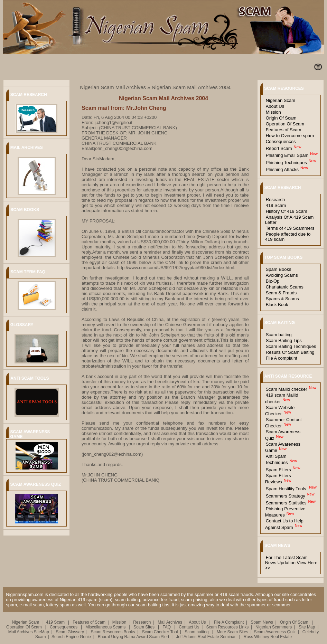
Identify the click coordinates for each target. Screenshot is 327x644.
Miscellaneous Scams (106, 627)
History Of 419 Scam (287, 211)
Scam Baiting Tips (284, 340)
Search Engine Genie (71, 637)
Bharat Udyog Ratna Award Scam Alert (134, 637)
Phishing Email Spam (287, 155)
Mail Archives (170, 622)
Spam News (262, 622)
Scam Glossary (70, 632)
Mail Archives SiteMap (29, 632)
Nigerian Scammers (274, 627)
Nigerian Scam (281, 100)
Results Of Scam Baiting (290, 352)
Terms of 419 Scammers (290, 228)
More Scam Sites (232, 632)
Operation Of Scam (285, 124)
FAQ (167, 627)
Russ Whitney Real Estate (268, 637)
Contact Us (189, 627)
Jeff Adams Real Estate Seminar (206, 637)
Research (275, 200)
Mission (273, 112)
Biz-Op (273, 281)
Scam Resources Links (227, 627)
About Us (275, 106)
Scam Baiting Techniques (291, 346)
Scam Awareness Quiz (275, 632)
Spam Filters (278, 470)
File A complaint (282, 358)
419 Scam (276, 205)
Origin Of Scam (281, 118)
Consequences (281, 141)
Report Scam (279, 148)
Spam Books (279, 269)
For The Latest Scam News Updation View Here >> (291, 563)
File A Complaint (229, 622)
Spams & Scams (282, 299)
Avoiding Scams (282, 275)
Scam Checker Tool (160, 632)
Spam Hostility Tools (287, 489)
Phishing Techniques (286, 163)
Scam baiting (279, 335)
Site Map (307, 627)
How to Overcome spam (290, 136)
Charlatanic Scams (285, 287)
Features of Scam (284, 130)
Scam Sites (144, 627)
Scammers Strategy (286, 496)
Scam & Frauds (281, 293)
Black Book (277, 305)
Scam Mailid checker (287, 389)
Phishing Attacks (282, 169)
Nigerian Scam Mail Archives (113, 87)
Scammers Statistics (286, 503)
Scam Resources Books (113, 632)
